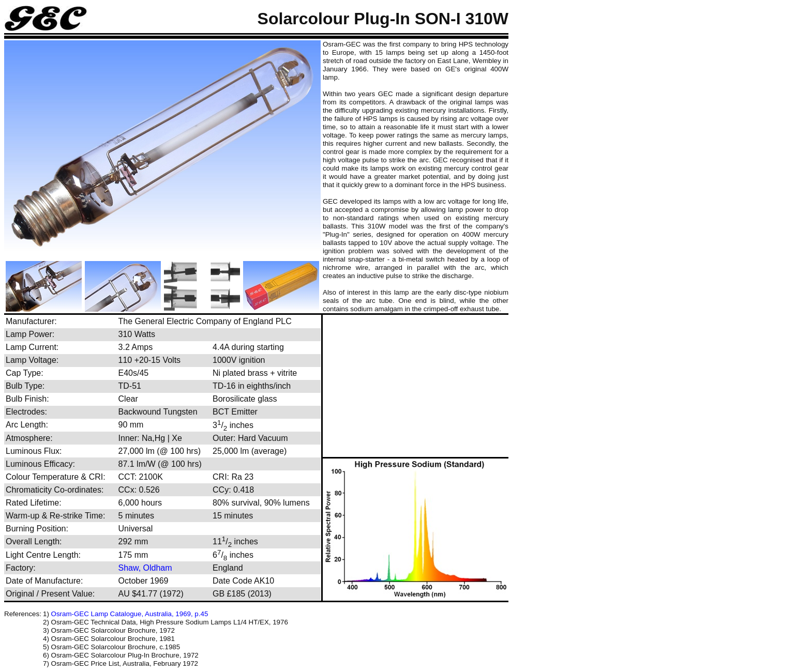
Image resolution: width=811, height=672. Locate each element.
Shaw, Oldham (145, 568)
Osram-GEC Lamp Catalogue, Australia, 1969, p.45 (130, 614)
